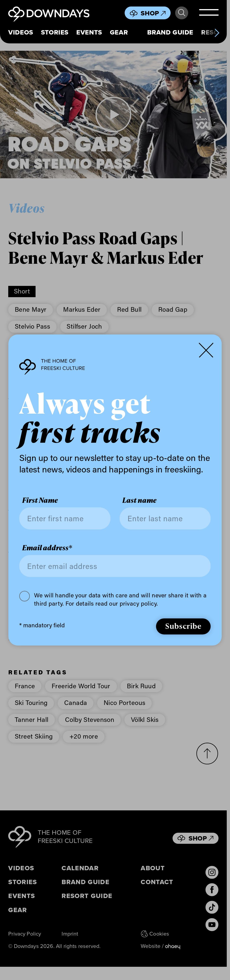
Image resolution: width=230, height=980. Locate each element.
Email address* (47, 548)
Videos (21, 32)
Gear (119, 32)
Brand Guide (170, 32)
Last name (139, 500)
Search (182, 13)
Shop (153, 13)
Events (89, 32)
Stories (55, 32)
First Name (40, 500)
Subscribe (183, 626)
